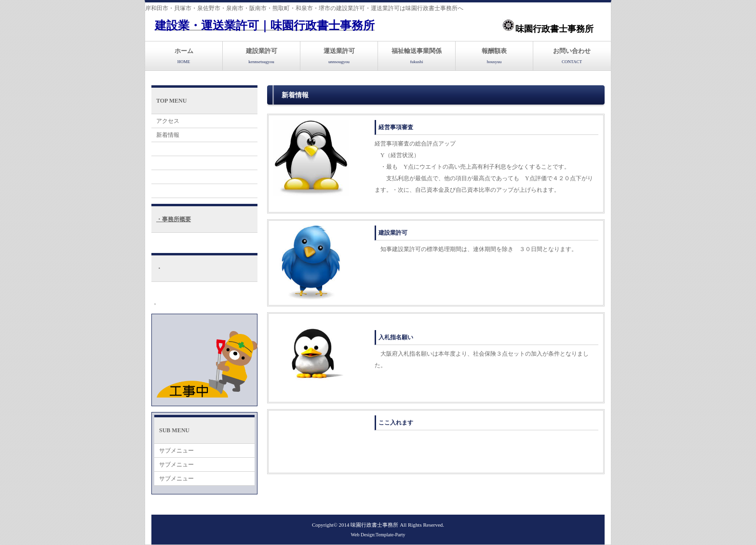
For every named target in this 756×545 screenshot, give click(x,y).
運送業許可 (339, 56)
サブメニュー (176, 451)
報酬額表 (494, 56)
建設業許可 (262, 56)
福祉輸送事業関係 (417, 56)
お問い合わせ (572, 56)
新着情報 (168, 135)
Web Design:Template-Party (378, 535)
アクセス (168, 121)
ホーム (184, 56)
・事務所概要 (174, 219)
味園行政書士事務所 (375, 525)
